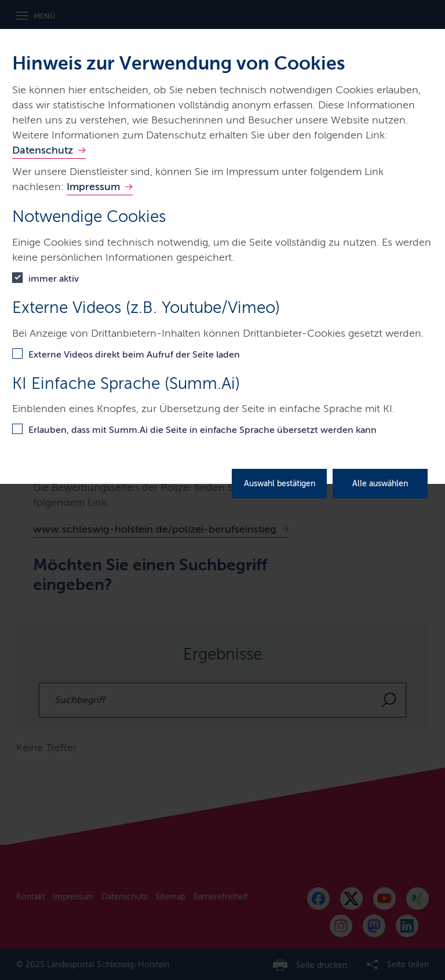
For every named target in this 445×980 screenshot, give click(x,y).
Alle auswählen (380, 484)
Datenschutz (43, 150)
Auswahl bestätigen (280, 484)
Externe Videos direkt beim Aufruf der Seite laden (134, 354)
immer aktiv (54, 278)
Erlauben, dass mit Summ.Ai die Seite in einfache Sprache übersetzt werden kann (203, 430)
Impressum (93, 187)
